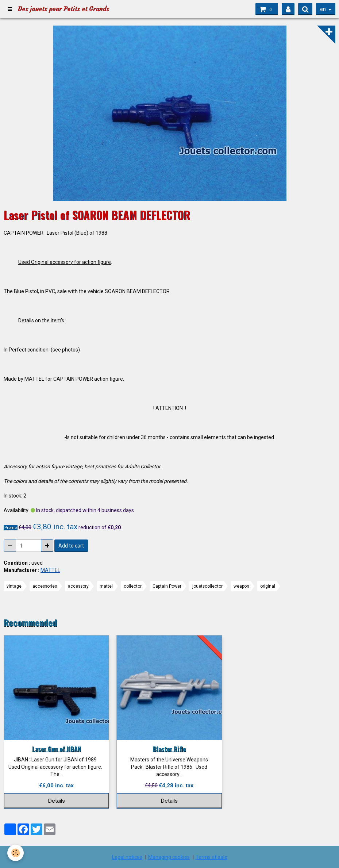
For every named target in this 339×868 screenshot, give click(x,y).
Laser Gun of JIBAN (57, 748)
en (323, 9)
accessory (78, 586)
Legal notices (127, 857)
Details (56, 801)
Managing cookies (169, 857)
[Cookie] (16, 853)
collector (133, 586)
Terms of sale (211, 857)
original (268, 586)
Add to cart (71, 546)
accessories (45, 586)
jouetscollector (207, 586)
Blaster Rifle (169, 748)
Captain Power (167, 586)
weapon (241, 586)
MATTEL (50, 570)
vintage (14, 586)
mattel (106, 586)
